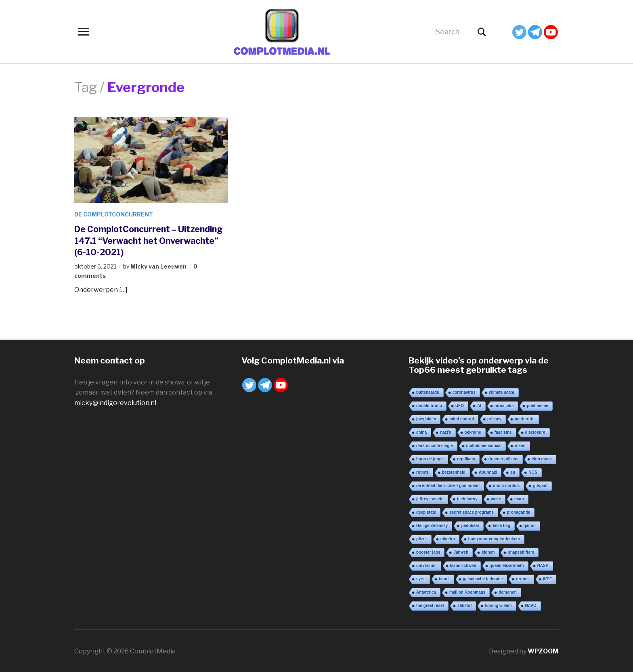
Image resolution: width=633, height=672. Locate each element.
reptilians (466, 458)
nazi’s (445, 432)
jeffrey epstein (430, 498)
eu (513, 471)
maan (520, 445)
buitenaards (428, 392)
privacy (494, 418)
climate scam (502, 392)
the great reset (430, 605)
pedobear (470, 525)
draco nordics (506, 485)
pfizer (422, 538)
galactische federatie (483, 578)
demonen (507, 591)
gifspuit (540, 485)
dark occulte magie (435, 445)
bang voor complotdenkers (494, 538)
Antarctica (426, 591)
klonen (488, 551)
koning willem (498, 605)
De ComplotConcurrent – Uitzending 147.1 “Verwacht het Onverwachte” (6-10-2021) (143, 240)
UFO (460, 405)
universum (427, 565)
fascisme (503, 432)
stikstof (465, 605)
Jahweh (461, 551)
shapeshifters (521, 551)
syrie (421, 578)
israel (444, 578)
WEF (547, 578)
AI (479, 405)
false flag (501, 525)
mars (519, 498)
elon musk (542, 458)
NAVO (531, 605)
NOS (533, 471)
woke (496, 498)
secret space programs (472, 511)
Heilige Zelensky (432, 525)
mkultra (448, 538)
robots (422, 471)
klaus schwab (463, 565)
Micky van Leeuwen (158, 266)
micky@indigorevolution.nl (115, 402)
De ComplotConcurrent (114, 214)
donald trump (429, 405)
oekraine (473, 432)
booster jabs (428, 551)
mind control (462, 418)
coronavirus (464, 392)
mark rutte (525, 418)
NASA (543, 565)
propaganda (519, 511)
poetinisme (538, 405)
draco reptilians (503, 458)
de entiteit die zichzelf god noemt (448, 485)
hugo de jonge (430, 458)
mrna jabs (504, 405)
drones (523, 578)
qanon (530, 525)
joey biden (426, 418)
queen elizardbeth (507, 565)
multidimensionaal (484, 445)
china (421, 432)
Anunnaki (488, 471)
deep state (426, 511)
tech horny (467, 498)
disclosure (535, 432)
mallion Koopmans (467, 591)
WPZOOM (543, 650)
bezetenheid (454, 471)
